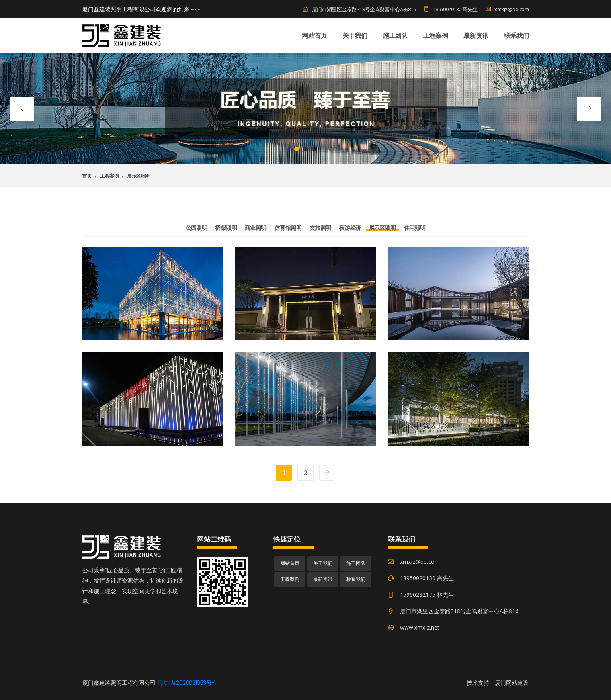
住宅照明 (415, 228)
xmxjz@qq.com (507, 9)
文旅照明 (320, 228)
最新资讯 (476, 36)
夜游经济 (350, 228)
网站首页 (314, 36)
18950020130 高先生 (451, 9)
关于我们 (355, 36)
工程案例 (436, 36)
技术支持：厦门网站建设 (498, 683)
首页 (87, 176)
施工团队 (395, 36)
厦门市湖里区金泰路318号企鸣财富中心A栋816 (359, 9)
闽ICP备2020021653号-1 (187, 683)
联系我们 (516, 36)
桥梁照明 (226, 228)
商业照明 (256, 228)
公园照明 (197, 228)
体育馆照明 (288, 228)
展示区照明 (139, 176)
